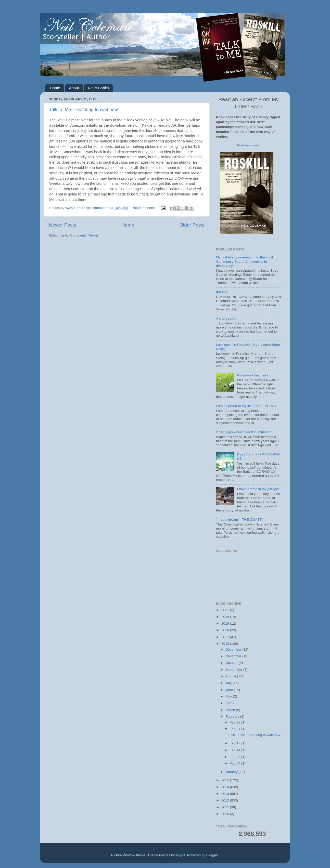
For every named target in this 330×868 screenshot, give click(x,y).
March (231, 710)
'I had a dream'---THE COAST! (239, 520)
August (231, 676)
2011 (226, 807)
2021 (226, 610)
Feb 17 (235, 743)
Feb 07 (235, 763)
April (229, 703)
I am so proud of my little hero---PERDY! (247, 406)
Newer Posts (63, 225)
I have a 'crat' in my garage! (258, 489)
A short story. (226, 318)
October (232, 663)
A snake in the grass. (253, 375)
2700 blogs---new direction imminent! (244, 432)
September (234, 670)
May (229, 696)
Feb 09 (235, 757)
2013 (226, 794)
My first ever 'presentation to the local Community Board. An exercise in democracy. (244, 261)
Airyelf (181, 855)
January (232, 772)
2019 (226, 623)
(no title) (222, 292)
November (234, 656)
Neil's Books (98, 88)
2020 (226, 617)
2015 (226, 780)
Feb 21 (235, 729)
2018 (226, 630)
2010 (226, 814)
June (230, 690)
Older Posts (192, 225)
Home (55, 88)
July (229, 683)
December (234, 649)
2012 (226, 800)
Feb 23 (235, 722)
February (233, 716)
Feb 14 (235, 750)
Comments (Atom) (84, 235)
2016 (226, 644)
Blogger (212, 855)
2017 (226, 637)
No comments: (144, 208)
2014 (226, 787)
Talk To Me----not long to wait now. (84, 110)
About (74, 88)
